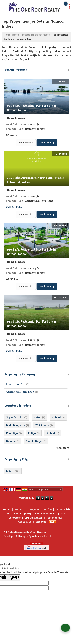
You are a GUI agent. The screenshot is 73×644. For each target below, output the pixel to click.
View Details (26, 143)
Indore (15, 35)
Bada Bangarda (16, 425)
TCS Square (42, 425)
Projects (34, 509)
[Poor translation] (14, 578)
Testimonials (54, 517)
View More (63, 448)
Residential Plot (16, 384)
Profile (47, 509)
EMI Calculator (33, 517)
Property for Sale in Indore (35, 35)
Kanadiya (12, 433)
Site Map (41, 522)
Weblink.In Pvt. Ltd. (42, 536)
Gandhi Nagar (34, 441)
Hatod (37, 417)
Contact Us (25, 522)
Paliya (32, 433)
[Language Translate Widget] (45, 489)
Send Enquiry (47, 143)
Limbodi (51, 433)
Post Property (22, 513)
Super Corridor (15, 417)
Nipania (11, 441)
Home (7, 35)
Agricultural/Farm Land (20, 392)
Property (20, 509)
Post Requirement (46, 513)
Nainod (56, 417)
